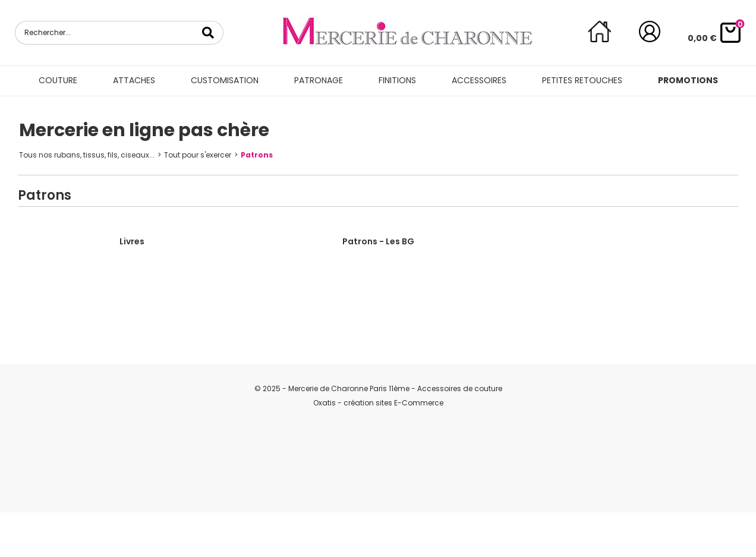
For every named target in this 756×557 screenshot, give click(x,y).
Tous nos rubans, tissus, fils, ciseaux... (87, 155)
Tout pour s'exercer (198, 155)
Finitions (397, 80)
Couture (58, 80)
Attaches (134, 80)
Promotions (688, 80)
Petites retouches (582, 80)
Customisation (225, 80)
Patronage (319, 80)
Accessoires (479, 80)
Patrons (257, 155)
